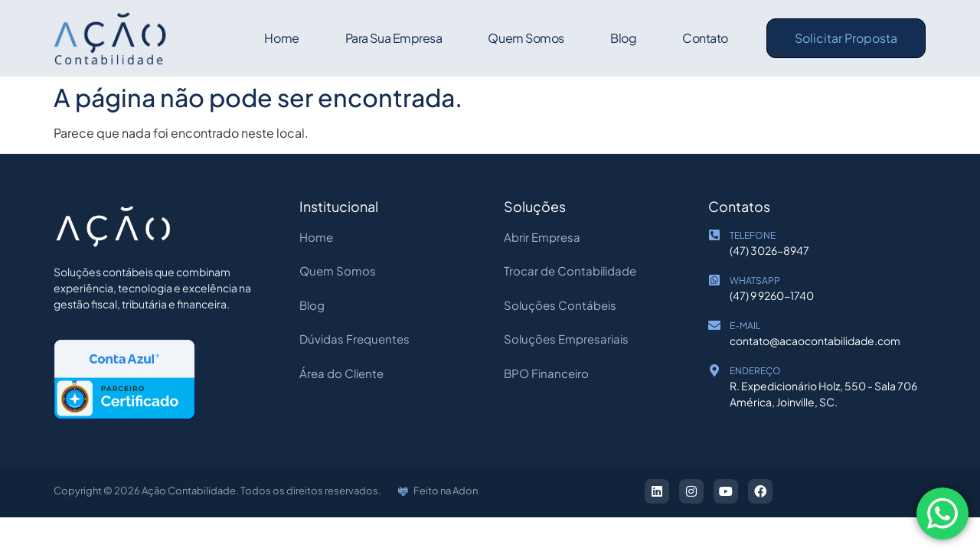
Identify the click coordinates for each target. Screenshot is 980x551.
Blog (623, 38)
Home (281, 38)
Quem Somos (526, 38)
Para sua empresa (393, 38)
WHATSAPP (755, 280)
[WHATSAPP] (714, 280)
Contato (705, 38)
